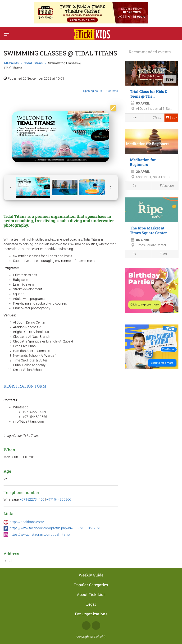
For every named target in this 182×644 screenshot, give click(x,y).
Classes (155, 117)
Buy (171, 118)
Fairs (161, 254)
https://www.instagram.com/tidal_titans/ (40, 534)
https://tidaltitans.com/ (27, 522)
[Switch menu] (7, 34)
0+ (132, 186)
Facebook (86, 626)
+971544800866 (59, 499)
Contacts (112, 87)
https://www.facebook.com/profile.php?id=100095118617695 (55, 528)
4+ (132, 118)
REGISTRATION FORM (25, 386)
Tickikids (100, 637)
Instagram (96, 626)
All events (11, 63)
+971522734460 (32, 499)
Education (164, 186)
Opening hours (93, 87)
